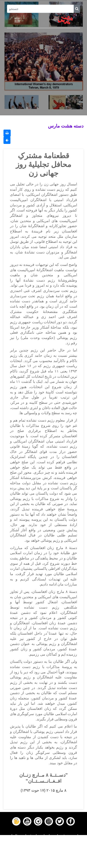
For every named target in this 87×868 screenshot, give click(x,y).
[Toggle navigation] (17, 20)
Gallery (44, 853)
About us (43, 865)
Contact (44, 859)
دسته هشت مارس (66, 126)
